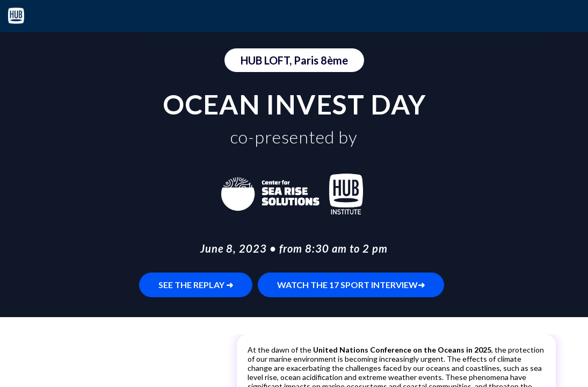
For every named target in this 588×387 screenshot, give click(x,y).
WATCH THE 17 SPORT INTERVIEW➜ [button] (351, 285)
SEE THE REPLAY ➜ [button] (196, 285)
